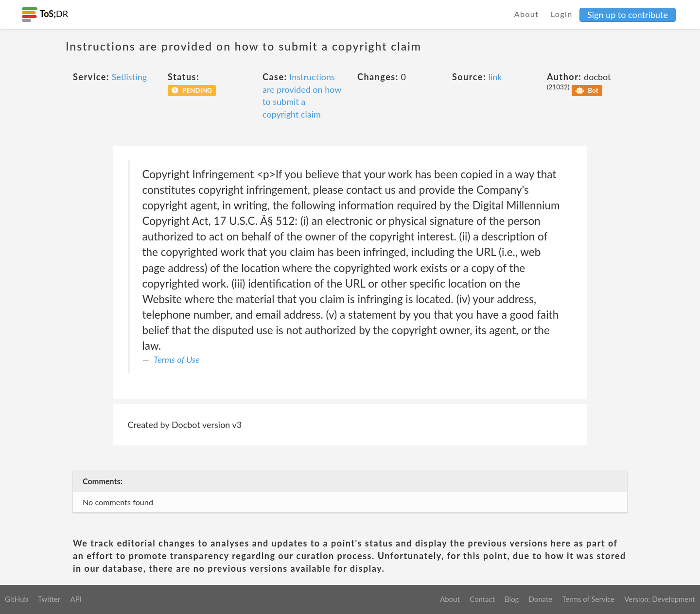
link (495, 77)
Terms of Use (177, 359)
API (76, 599)
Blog (512, 599)
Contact (482, 599)
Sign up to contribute (628, 15)
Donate (540, 599)
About (527, 14)
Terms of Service (588, 599)
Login (562, 14)
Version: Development (660, 599)
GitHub (17, 599)
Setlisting (129, 77)
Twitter (49, 599)
